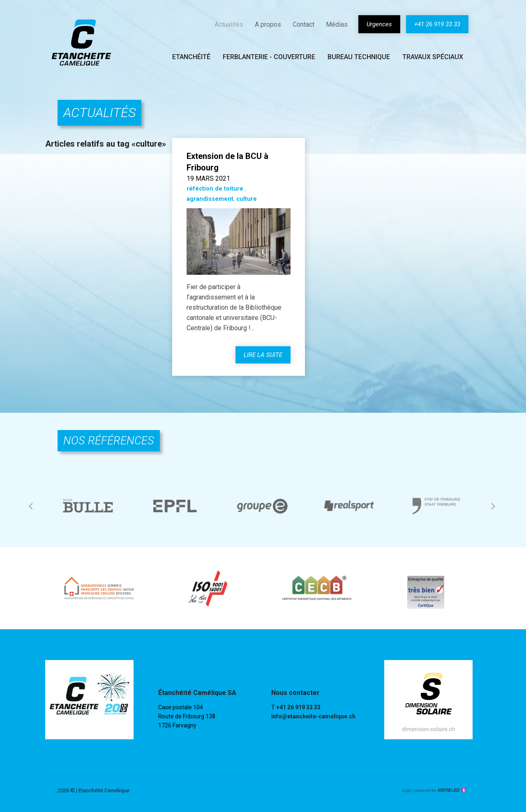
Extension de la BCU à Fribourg (227, 162)
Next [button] (494, 506)
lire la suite (263, 355)
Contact (303, 24)
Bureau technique (359, 57)
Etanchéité (191, 57)
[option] (89, 506)
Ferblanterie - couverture (269, 57)
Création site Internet (440, 790)
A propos (268, 24)
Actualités (229, 24)
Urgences (379, 24)
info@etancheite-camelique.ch (313, 716)
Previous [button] (32, 506)
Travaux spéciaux (433, 57)
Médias (337, 24)
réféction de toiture (216, 189)
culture (247, 199)
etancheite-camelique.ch (81, 42)
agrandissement (210, 199)
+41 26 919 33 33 (437, 24)
